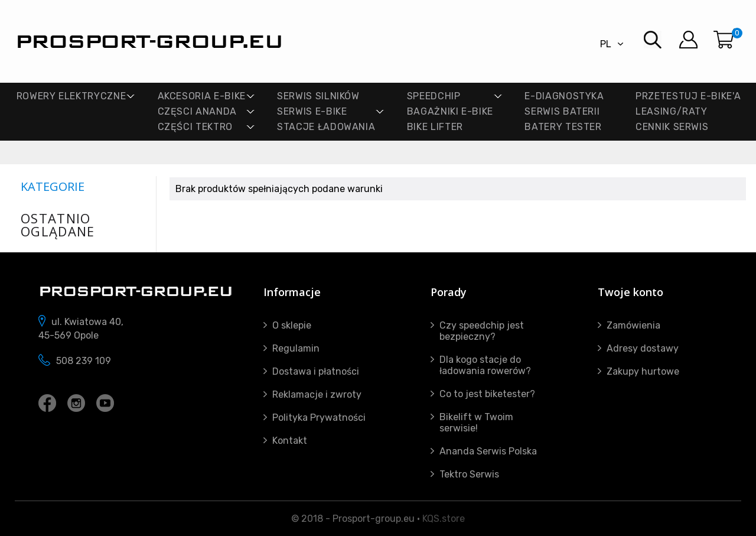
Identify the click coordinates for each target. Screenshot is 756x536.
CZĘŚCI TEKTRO (195, 127)
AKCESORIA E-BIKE (202, 96)
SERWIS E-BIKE (312, 111)
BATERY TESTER (563, 127)
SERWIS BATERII (562, 111)
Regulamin (296, 348)
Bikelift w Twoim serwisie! (476, 423)
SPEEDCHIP (434, 96)
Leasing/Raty (672, 111)
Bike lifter (435, 127)
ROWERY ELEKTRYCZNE (71, 96)
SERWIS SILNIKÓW (318, 96)
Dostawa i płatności (316, 371)
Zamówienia (633, 325)
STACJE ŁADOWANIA (326, 127)
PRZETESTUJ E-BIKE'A (688, 96)
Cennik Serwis (672, 127)
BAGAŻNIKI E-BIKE (450, 111)
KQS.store (444, 519)
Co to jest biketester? (487, 394)
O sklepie (292, 325)
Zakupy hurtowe (643, 371)
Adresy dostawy (643, 348)
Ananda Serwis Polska (488, 451)
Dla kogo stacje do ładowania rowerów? (485, 365)
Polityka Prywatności (319, 418)
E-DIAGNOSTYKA (564, 96)
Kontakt (290, 441)
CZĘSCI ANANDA (197, 111)
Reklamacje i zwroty (317, 394)
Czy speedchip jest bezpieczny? (482, 331)
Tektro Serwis (469, 474)
